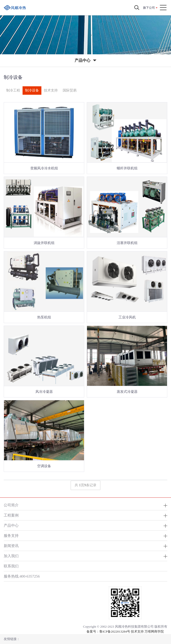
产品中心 (11, 525)
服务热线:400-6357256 (22, 576)
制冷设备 (32, 90)
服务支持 (11, 536)
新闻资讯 (11, 546)
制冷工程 (13, 90)
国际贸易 (70, 90)
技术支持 (51, 90)
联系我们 (11, 566)
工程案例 (11, 515)
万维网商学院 (154, 631)
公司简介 (11, 505)
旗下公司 (149, 8)
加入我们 (11, 556)
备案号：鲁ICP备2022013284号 (108, 631)
